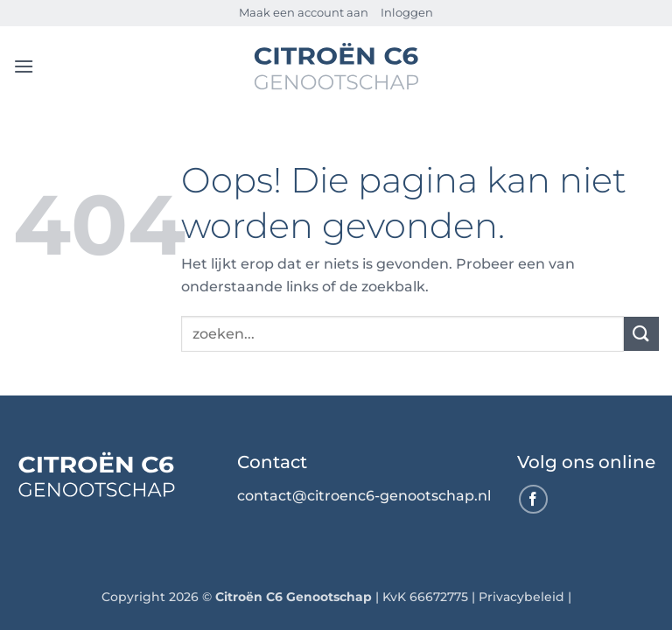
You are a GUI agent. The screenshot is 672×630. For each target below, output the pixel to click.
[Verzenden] (641, 334)
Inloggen (407, 13)
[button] (24, 66)
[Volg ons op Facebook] (533, 499)
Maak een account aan (304, 13)
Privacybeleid (521, 597)
